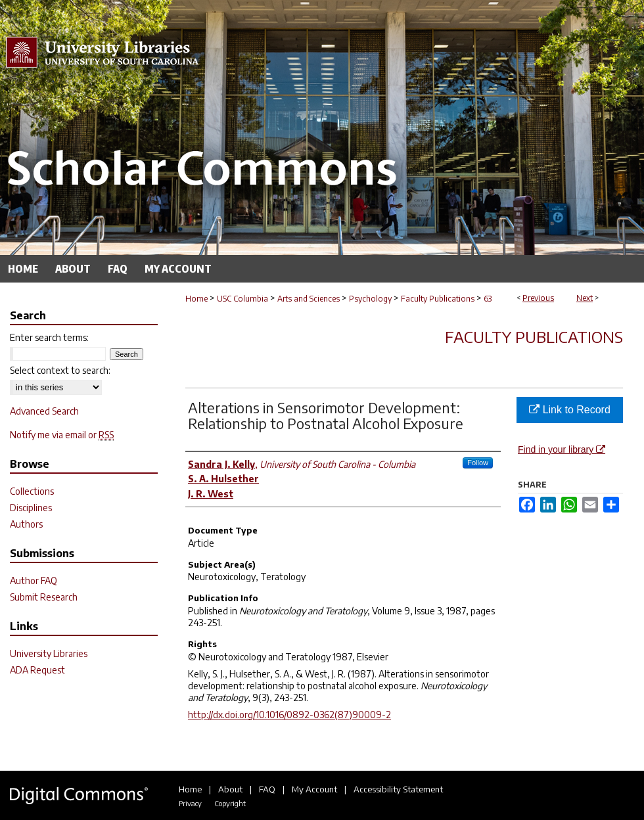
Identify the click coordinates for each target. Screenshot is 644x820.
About (230, 789)
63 (488, 299)
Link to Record (570, 410)
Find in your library (562, 449)
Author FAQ (34, 581)
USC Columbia (242, 299)
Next (585, 298)
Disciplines (31, 508)
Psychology (370, 299)
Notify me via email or (62, 435)
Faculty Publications (438, 299)
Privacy (190, 803)
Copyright (230, 803)
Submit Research (44, 597)
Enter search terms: (49, 337)
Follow (478, 463)
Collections (32, 491)
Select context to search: (60, 370)
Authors (26, 524)
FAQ (267, 789)
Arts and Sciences (309, 299)
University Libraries (49, 653)
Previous (538, 298)
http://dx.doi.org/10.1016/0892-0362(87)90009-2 (289, 715)
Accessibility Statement (398, 789)
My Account (314, 789)
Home (196, 299)
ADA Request (37, 670)
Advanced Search (44, 411)
